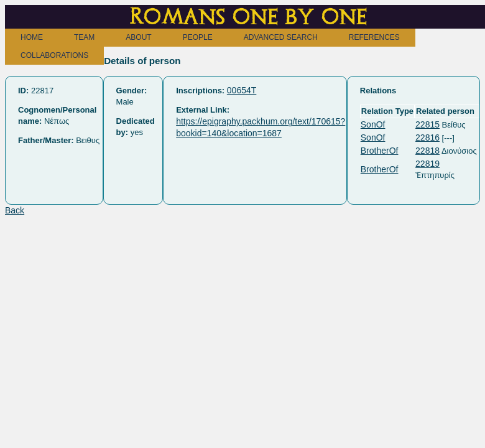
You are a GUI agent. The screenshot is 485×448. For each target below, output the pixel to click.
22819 (427, 164)
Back (15, 210)
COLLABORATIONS (54, 55)
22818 (427, 151)
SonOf (373, 124)
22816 (427, 138)
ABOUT (138, 37)
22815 (427, 124)
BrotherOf (380, 151)
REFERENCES (374, 37)
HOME (32, 37)
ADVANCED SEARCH (281, 37)
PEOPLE (198, 37)
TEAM (84, 37)
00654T (242, 90)
